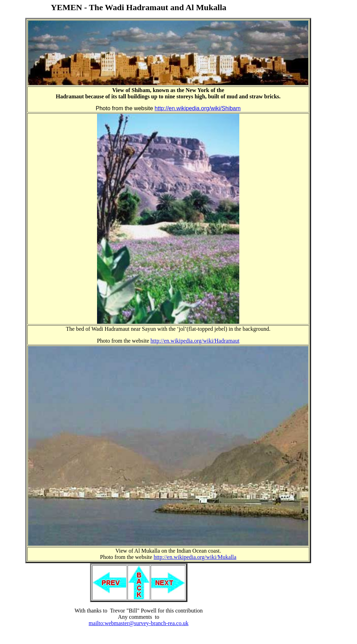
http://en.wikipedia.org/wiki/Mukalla (195, 557)
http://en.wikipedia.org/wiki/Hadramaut (195, 341)
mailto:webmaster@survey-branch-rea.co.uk (139, 623)
